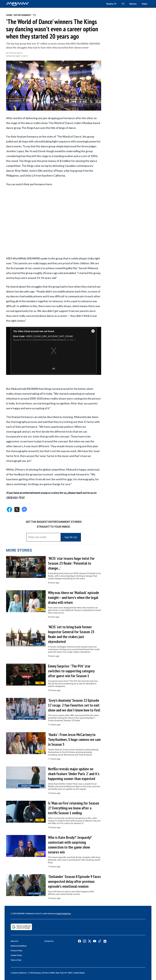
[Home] (18, 4)
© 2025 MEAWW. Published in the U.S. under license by (34, 914)
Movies (133, 4)
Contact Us (49, 941)
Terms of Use (16, 960)
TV (123, 4)
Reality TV (111, 4)
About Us (14, 941)
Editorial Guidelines (19, 946)
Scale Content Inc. (64, 914)
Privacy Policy (16, 951)
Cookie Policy (16, 955)
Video (144, 4)
